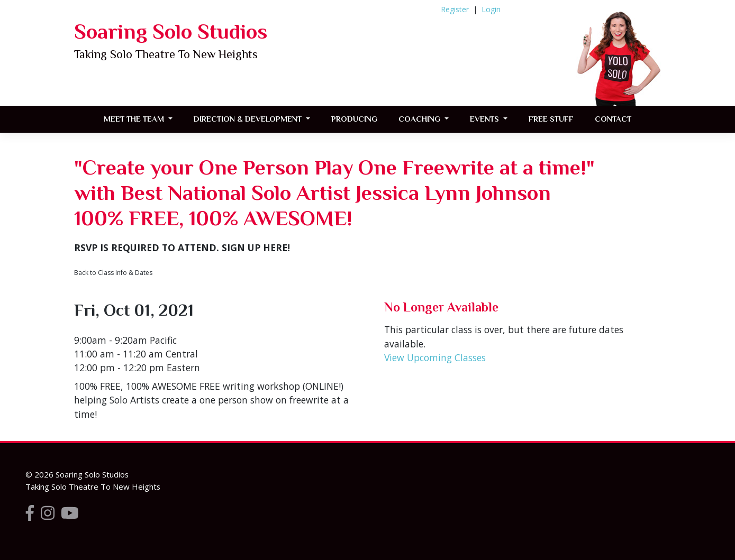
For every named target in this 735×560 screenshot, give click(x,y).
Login (491, 9)
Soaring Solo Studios (171, 31)
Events (486, 119)
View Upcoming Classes (435, 357)
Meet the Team (135, 119)
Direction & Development (249, 119)
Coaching (420, 119)
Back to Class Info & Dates (113, 273)
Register (455, 9)
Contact (613, 119)
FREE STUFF (551, 119)
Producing (354, 119)
